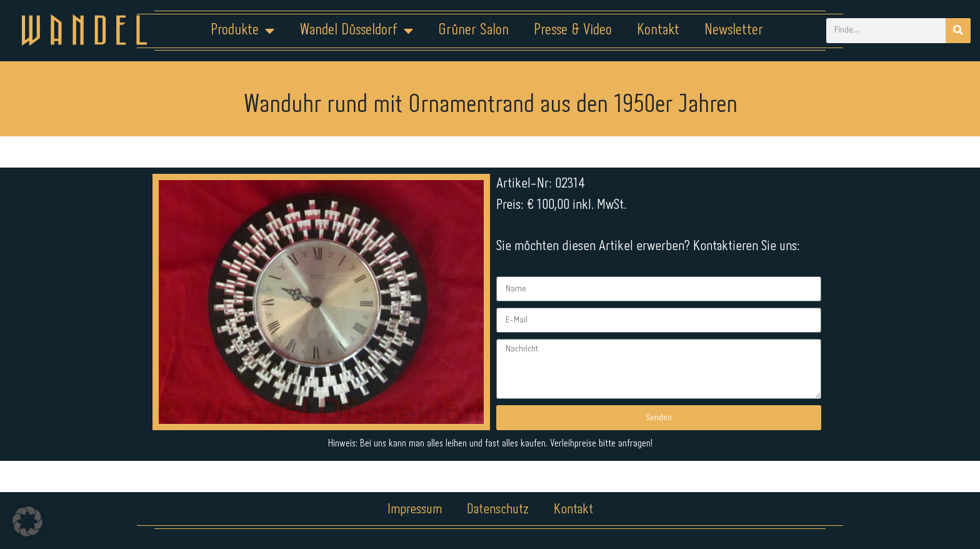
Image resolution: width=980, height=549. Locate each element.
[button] (27, 521)
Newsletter (734, 30)
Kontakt (658, 30)
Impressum (415, 510)
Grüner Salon (473, 30)
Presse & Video (573, 30)
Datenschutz (498, 510)
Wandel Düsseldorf (356, 31)
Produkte (242, 31)
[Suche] (958, 31)
